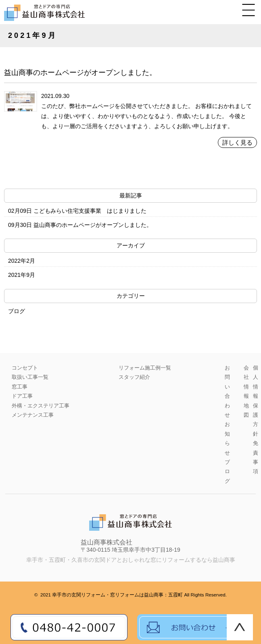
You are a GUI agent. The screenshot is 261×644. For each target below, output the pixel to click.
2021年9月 (22, 275)
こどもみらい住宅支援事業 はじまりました (90, 211)
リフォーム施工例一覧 (145, 368)
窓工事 (20, 387)
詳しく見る (237, 142)
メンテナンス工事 (33, 415)
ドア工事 (22, 396)
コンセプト (25, 368)
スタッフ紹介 (134, 377)
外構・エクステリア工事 (41, 406)
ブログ (17, 311)
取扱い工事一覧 (30, 377)
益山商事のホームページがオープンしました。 (80, 73)
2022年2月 (22, 261)
